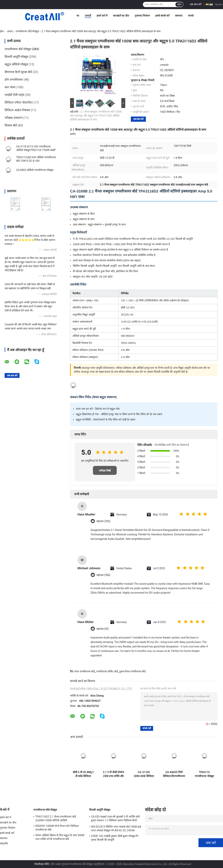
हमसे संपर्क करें (162, 16)
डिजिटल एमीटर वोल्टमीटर (19, 102)
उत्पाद (10, 31)
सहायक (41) (103, 629)
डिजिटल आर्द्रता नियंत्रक (17, 110)
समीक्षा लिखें (105, 471)
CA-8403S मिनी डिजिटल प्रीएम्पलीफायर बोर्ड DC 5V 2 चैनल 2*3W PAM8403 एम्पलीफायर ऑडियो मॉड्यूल (174, 774)
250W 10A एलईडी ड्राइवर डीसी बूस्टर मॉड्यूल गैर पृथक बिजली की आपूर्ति (115, 838)
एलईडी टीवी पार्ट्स (14, 95)
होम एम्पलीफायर (14, 80)
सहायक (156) (103, 575)
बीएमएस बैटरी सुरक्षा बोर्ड (18, 72)
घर (78, 16)
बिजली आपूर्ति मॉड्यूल (17, 57)
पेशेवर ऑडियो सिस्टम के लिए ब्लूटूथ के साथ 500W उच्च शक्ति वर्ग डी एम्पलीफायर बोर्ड (60, 837)
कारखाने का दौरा (121, 16)
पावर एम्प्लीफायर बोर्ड (84, 671)
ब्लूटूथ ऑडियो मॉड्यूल (16, 64)
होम (2, 31)
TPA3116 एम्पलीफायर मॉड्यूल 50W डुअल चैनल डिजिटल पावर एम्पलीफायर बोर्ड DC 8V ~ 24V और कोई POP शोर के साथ (204, 774)
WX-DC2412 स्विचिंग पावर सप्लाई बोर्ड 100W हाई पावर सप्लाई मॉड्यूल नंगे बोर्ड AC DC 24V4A (116, 829)
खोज (179, 4)
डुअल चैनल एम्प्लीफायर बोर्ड (132, 671)
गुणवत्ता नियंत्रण (142, 16)
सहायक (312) (103, 521)
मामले (191, 16)
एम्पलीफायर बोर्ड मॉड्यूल (27, 31)
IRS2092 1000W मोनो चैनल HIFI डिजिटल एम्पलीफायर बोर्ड (57, 828)
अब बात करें (196, 4)
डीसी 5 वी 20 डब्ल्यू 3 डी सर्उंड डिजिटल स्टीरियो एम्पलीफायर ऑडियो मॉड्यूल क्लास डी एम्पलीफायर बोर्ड (83, 774)
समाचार (179, 16)
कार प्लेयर (10, 87)
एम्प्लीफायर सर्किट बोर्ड (107, 671)
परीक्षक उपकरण (14, 118)
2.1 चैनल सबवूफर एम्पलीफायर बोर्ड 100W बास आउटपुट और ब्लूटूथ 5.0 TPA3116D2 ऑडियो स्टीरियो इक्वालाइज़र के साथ (96, 116)
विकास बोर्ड (11, 125)
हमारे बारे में (102, 16)
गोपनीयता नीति (42, 864)
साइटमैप (4, 843)
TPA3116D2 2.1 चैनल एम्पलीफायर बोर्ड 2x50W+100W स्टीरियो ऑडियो (56, 818)
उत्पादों (88, 16)
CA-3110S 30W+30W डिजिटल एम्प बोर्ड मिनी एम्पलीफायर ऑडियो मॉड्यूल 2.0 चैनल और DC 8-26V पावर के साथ (144, 774)
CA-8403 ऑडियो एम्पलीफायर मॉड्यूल (35, 170)
